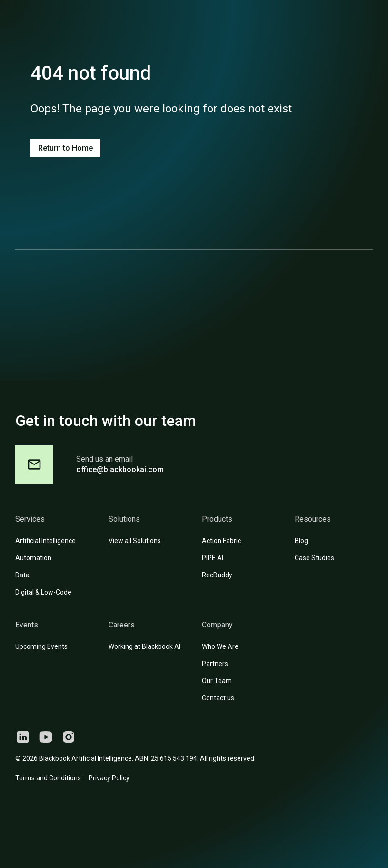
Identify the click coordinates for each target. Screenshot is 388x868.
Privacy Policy (109, 778)
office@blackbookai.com (120, 469)
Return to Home (65, 148)
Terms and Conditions (48, 778)
